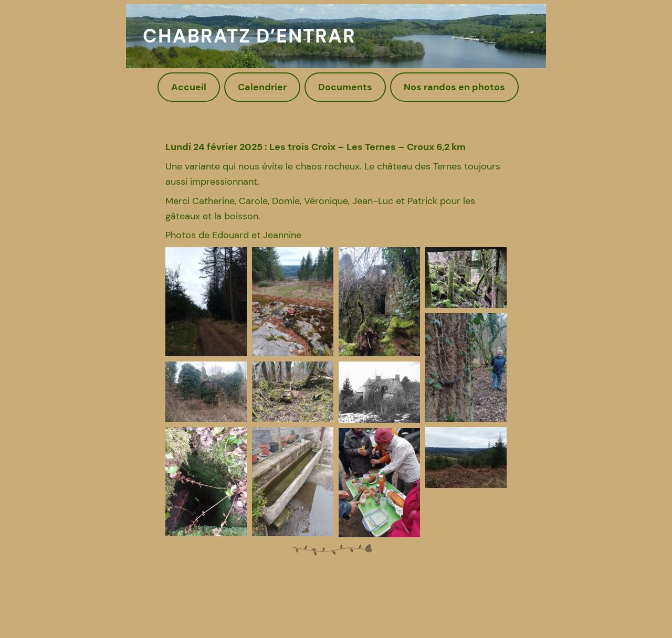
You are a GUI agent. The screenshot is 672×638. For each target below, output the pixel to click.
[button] (206, 302)
